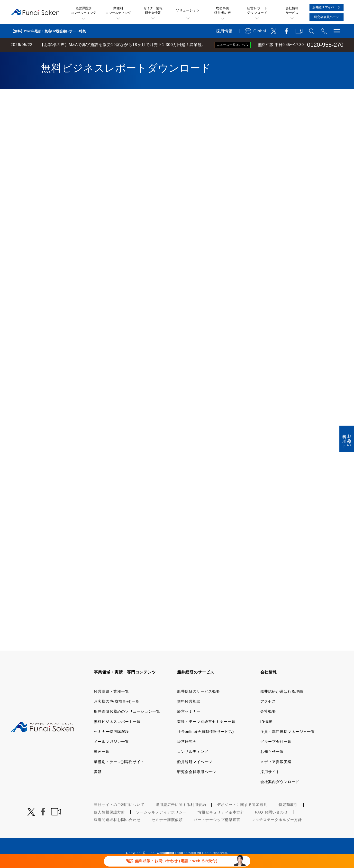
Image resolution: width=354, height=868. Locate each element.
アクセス (268, 701)
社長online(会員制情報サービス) (206, 732)
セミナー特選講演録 (111, 732)
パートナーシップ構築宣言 (217, 820)
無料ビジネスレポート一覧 (117, 722)
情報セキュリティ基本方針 (221, 812)
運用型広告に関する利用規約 (181, 805)
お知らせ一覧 (272, 751)
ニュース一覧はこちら (233, 45)
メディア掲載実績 (276, 762)
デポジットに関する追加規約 (242, 805)
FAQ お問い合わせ (272, 812)
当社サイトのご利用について (119, 805)
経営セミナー (189, 711)
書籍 (98, 772)
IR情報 (266, 722)
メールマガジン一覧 (111, 742)
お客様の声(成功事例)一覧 (117, 701)
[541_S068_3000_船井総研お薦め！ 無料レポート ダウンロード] (176, 371)
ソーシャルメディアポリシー (161, 812)
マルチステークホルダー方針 (277, 820)
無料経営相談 (189, 701)
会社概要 (268, 711)
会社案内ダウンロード (280, 782)
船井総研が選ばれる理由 (282, 691)
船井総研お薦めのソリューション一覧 (127, 711)
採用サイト (270, 772)
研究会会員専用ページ (197, 772)
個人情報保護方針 (109, 812)
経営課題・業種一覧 (111, 691)
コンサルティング (193, 751)
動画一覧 (102, 751)
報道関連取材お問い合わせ (117, 820)
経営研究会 (187, 742)
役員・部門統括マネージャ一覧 (288, 732)
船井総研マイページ (195, 762)
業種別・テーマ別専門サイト (119, 762)
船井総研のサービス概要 (199, 691)
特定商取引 (288, 805)
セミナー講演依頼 (167, 820)
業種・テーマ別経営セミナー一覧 (206, 722)
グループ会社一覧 (276, 742)
